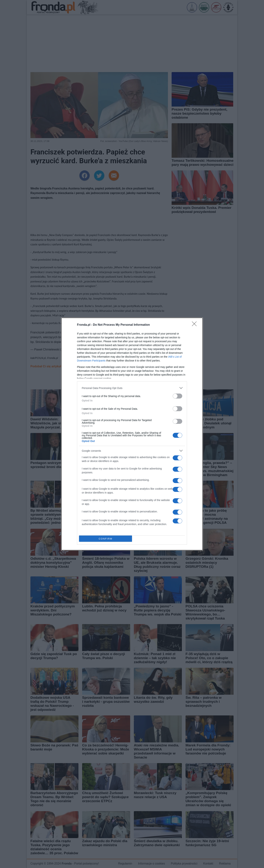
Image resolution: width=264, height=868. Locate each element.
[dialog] (132, 434)
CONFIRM (106, 539)
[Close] (195, 325)
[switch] (177, 396)
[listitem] (132, 388)
